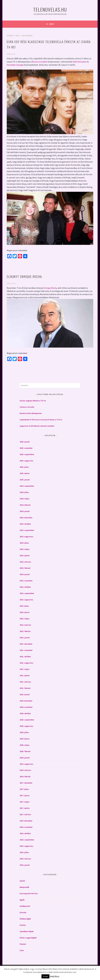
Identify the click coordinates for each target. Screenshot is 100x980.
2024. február (25, 505)
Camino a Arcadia (27, 407)
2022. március (25, 625)
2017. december (26, 783)
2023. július (24, 543)
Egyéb (22, 900)
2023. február (25, 568)
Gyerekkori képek (27, 931)
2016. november (26, 827)
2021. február (25, 688)
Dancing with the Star (29, 893)
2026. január (25, 442)
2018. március (25, 770)
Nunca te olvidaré (40, 62)
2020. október (25, 713)
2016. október (25, 833)
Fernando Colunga (15, 65)
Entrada (23, 912)
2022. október (25, 587)
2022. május (25, 619)
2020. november (26, 707)
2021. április (25, 676)
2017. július (24, 789)
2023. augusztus (26, 537)
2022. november (26, 581)
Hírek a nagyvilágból (28, 938)
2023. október (25, 524)
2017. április (25, 808)
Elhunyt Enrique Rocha (24, 276)
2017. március (25, 814)
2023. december (26, 518)
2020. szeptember (27, 720)
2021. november (26, 650)
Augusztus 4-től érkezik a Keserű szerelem (37, 426)
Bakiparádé (24, 887)
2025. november (26, 448)
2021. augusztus (26, 663)
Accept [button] (45, 976)
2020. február (25, 751)
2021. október (25, 657)
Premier (23, 944)
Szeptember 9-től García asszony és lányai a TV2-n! (41, 420)
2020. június (25, 739)
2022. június (25, 612)
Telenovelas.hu (50, 9)
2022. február (25, 631)
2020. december (26, 701)
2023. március (25, 562)
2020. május (25, 745)
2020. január (25, 758)
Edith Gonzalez (80, 62)
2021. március (25, 682)
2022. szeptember (27, 593)
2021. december (26, 644)
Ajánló (22, 881)
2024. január (25, 511)
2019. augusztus (26, 764)
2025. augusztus (26, 461)
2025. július (24, 467)
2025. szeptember (27, 454)
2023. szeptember (27, 530)
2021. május (25, 669)
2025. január (25, 480)
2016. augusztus (26, 846)
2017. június (25, 795)
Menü (52, 24)
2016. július (24, 852)
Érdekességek (25, 919)
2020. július (24, 732)
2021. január (25, 694)
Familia (23, 925)
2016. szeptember (27, 840)
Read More (54, 976)
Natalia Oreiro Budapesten (31, 413)
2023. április (25, 556)
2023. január (25, 574)
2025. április (25, 473)
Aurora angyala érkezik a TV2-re (33, 401)
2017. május (25, 802)
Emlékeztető (25, 906)
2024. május (25, 499)
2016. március (25, 859)
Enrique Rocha (50, 288)
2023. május (25, 549)
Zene (22, 950)
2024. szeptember (27, 486)
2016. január (25, 865)
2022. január (25, 638)
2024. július (24, 492)
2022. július (24, 606)
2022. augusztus (26, 600)
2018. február (25, 777)
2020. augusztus (26, 726)
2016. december (26, 821)
